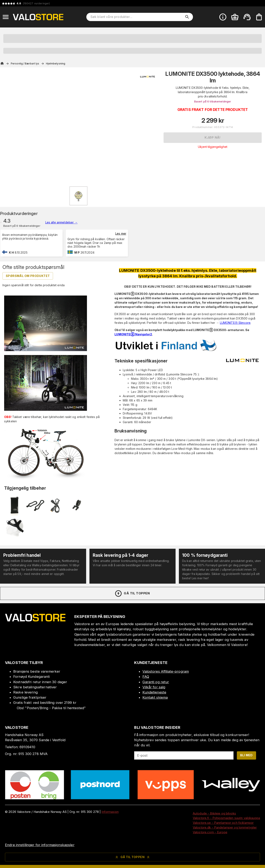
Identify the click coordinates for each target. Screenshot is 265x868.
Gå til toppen (132, 594)
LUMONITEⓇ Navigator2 (133, 334)
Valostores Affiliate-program (166, 671)
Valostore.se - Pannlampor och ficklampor (223, 823)
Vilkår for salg (154, 687)
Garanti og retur (156, 682)
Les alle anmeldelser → (61, 222)
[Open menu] (6, 17)
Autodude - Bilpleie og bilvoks (214, 813)
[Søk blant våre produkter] (137, 17)
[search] (187, 17)
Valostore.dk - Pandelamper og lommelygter (225, 827)
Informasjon (110, 812)
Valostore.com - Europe (210, 832)
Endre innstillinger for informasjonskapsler (40, 845)
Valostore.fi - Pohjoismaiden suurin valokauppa (226, 818)
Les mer (121, 233)
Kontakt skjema (155, 697)
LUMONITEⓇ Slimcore (235, 323)
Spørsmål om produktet (28, 276)
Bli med (246, 755)
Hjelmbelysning (56, 64)
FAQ (146, 677)
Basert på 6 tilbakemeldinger (213, 102)
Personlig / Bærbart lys (25, 64)
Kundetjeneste (154, 692)
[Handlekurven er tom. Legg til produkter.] (259, 17)
